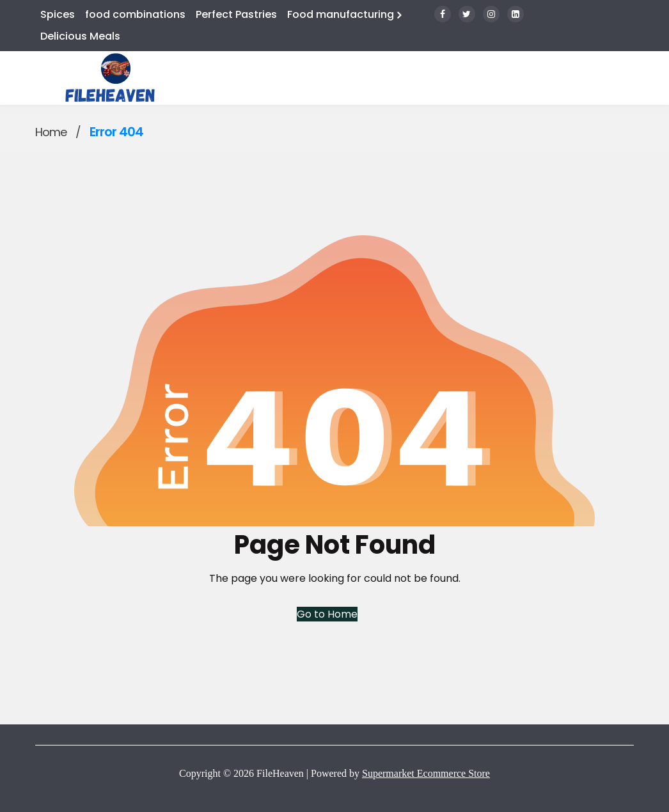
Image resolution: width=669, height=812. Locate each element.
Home (51, 132)
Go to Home (327, 614)
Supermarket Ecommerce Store (426, 773)
